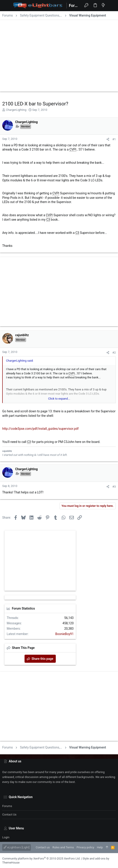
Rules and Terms (63, 847)
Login (6, 837)
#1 (114, 139)
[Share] (108, 139)
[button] (7, 6)
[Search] (111, 5)
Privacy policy (85, 847)
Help (100, 847)
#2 (114, 353)
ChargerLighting (16, 110)
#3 (114, 487)
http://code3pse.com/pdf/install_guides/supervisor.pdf (40, 429)
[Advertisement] (59, 55)
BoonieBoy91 (64, 634)
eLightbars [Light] (17, 847)
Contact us (9, 815)
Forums (7, 806)
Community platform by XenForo (41, 859)
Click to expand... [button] (59, 399)
